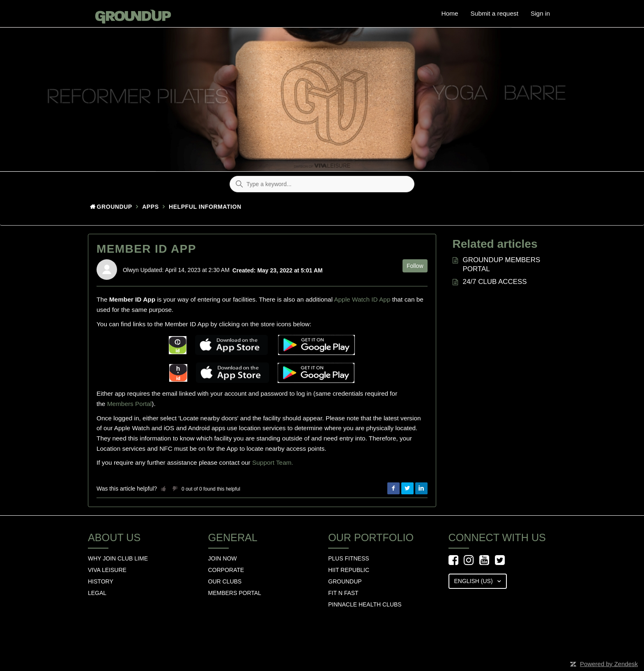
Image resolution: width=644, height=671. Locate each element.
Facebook (393, 489)
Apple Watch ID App (362, 299)
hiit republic (349, 570)
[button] (163, 489)
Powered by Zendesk (609, 664)
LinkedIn (421, 489)
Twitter (407, 489)
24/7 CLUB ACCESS (495, 282)
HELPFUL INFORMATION (205, 207)
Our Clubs (225, 581)
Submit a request (494, 13)
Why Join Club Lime (118, 558)
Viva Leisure (107, 570)
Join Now (223, 558)
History (101, 581)
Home (450, 13)
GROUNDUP (345, 581)
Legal (97, 593)
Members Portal (130, 404)
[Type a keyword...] (322, 184)
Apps (150, 207)
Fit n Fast (343, 593)
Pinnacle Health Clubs (365, 604)
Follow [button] (415, 266)
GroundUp (115, 207)
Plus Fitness (349, 558)
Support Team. (273, 462)
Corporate (226, 570)
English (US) (474, 581)
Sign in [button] (540, 13)
